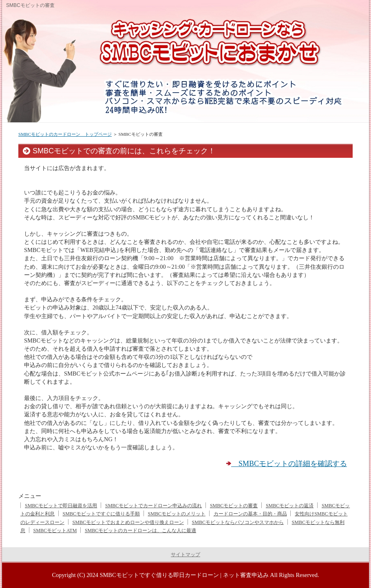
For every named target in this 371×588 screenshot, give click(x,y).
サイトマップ (185, 555)
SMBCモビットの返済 (290, 506)
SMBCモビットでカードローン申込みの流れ (153, 506)
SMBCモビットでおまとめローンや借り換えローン (128, 522)
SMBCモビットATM (55, 531)
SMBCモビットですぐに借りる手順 (101, 514)
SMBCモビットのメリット (177, 514)
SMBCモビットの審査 (234, 506)
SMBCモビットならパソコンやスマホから (238, 522)
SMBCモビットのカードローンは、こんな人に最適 (140, 531)
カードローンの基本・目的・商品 (250, 514)
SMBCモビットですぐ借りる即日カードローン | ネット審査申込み (184, 575)
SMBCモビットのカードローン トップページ (65, 134)
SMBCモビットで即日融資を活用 (61, 506)
